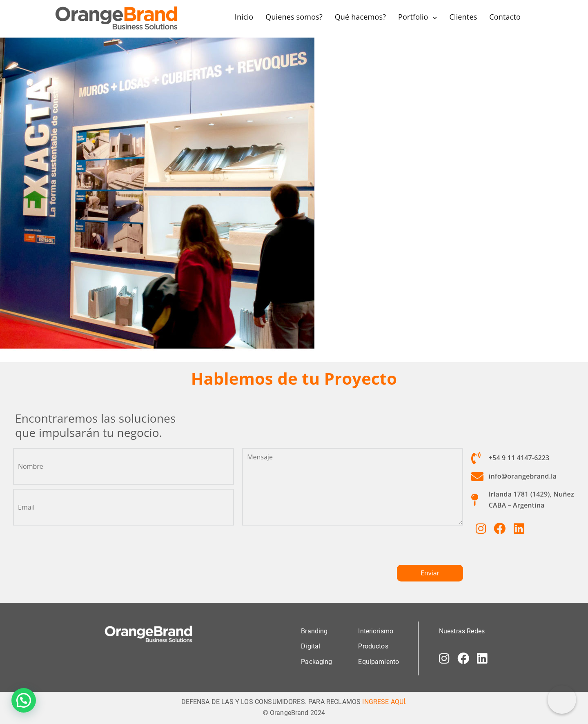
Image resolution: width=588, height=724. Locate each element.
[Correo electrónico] (562, 699)
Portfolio (413, 17)
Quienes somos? (294, 17)
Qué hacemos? (360, 17)
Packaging (316, 661)
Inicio (244, 17)
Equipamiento (379, 661)
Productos (373, 646)
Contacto (505, 17)
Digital (311, 646)
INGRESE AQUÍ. (384, 701)
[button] (24, 700)
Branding (314, 631)
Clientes (463, 17)
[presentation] (304, 548)
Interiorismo (376, 631)
